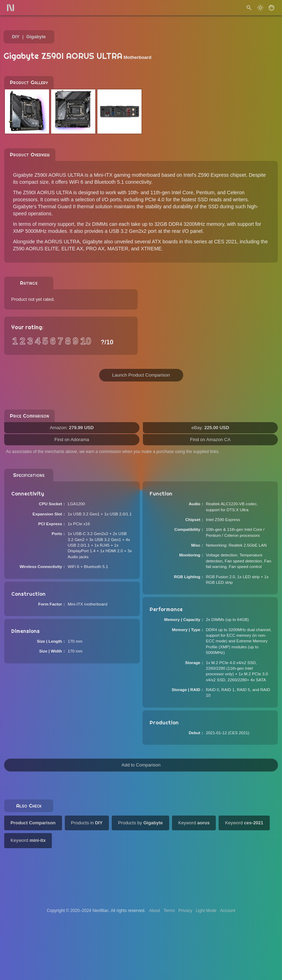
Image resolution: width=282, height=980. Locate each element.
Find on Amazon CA (210, 440)
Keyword (194, 823)
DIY (16, 37)
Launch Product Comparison (141, 375)
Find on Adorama (72, 440)
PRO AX (95, 249)
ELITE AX (72, 249)
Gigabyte (36, 37)
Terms (169, 911)
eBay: (210, 428)
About (154, 911)
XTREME (151, 249)
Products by (140, 823)
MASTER (118, 249)
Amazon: (72, 428)
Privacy (185, 911)
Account (228, 911)
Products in (87, 823)
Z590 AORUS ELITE (36, 249)
